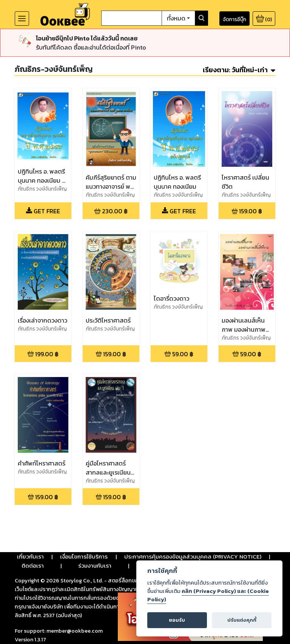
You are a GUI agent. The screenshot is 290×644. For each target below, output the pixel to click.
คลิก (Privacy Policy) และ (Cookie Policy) (208, 595)
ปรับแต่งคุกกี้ (242, 620)
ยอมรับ (177, 620)
